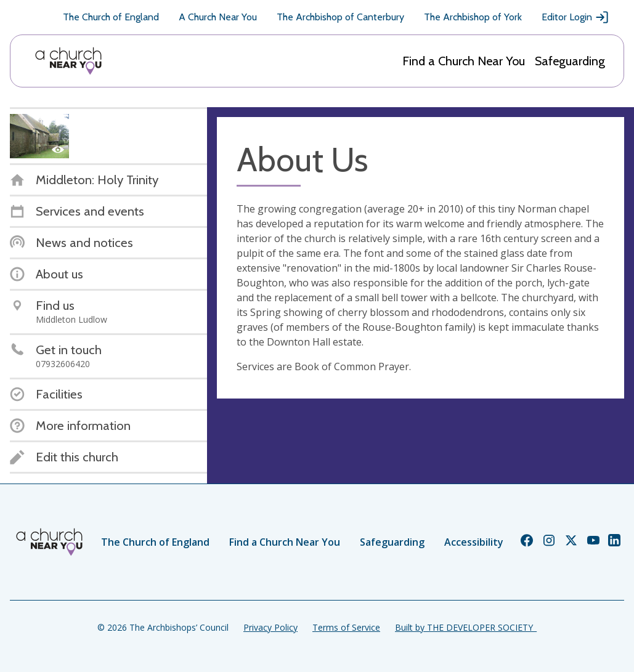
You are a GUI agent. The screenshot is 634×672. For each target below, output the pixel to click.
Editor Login (575, 17)
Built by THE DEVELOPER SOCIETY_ (466, 627)
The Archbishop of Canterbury (340, 17)
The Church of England (111, 17)
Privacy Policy (270, 627)
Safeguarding (570, 61)
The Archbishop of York (473, 17)
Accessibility (474, 542)
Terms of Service (346, 627)
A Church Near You (218, 17)
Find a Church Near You (464, 61)
